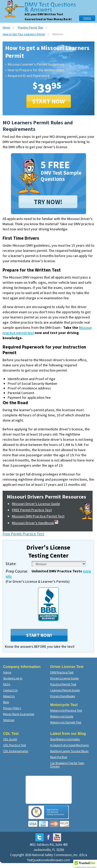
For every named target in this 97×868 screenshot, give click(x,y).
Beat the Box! (59, 757)
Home (6, 27)
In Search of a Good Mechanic (70, 745)
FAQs (7, 684)
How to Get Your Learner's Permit (24, 34)
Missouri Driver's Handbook (35, 523)
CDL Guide (10, 739)
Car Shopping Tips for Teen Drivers (67, 765)
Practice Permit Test (31, 27)
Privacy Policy (12, 708)
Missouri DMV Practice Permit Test (38, 516)
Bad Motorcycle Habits (65, 739)
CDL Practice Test (14, 745)
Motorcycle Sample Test (66, 722)
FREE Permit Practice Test (32, 510)
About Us (9, 696)
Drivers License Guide (64, 678)
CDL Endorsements (16, 751)
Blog (6, 702)
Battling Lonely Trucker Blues (69, 751)
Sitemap (9, 720)
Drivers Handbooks (63, 696)
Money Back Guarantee (19, 714)
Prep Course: (17, 571)
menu (87, 18)
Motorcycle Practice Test (66, 710)
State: (11, 564)
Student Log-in (13, 678)
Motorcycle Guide (62, 716)
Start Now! (39, 635)
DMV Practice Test (62, 672)
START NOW (49, 101)
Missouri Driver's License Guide (36, 504)
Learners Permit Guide (65, 690)
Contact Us (10, 690)
